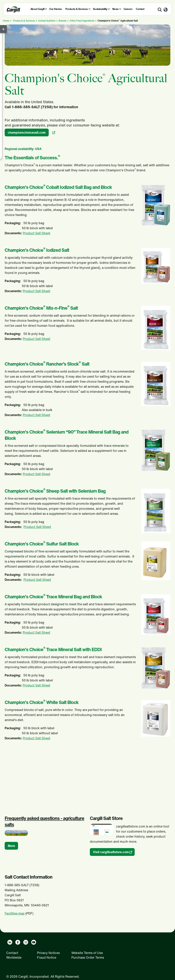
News (115, 9)
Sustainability (100, 9)
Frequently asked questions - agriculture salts (44, 821)
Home (6, 21)
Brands (62, 21)
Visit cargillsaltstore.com (111, 852)
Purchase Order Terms (88, 957)
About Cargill (37, 9)
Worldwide (14, 957)
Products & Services (77, 9)
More (11, 846)
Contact (140, 9)
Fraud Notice (47, 957)
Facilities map (15, 913)
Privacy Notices (48, 953)
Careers (128, 9)
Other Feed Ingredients (82, 21)
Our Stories (56, 9)
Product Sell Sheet (36, 233)
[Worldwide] (166, 10)
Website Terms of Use (87, 953)
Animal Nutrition (47, 21)
